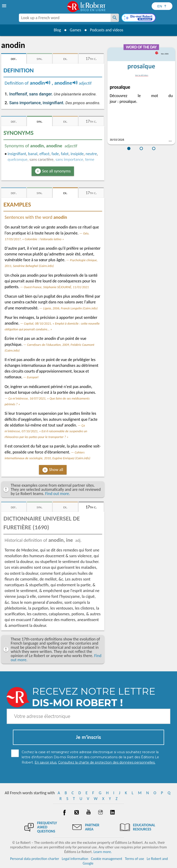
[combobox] (65, 18)
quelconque (18, 160)
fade (55, 154)
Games (75, 30)
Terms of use (134, 859)
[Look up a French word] (115, 18)
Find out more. (58, 494)
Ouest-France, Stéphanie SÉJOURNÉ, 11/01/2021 (56, 287)
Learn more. (103, 852)
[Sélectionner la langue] (162, 6)
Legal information (75, 859)
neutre (91, 154)
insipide (77, 154)
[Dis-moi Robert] (139, 18)
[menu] (5, 6)
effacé (44, 154)
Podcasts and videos (107, 30)
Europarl (33, 377)
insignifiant (17, 154)
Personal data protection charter (35, 859)
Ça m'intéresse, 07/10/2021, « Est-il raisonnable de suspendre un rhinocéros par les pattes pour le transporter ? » (46, 431)
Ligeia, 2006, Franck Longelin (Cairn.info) (70, 308)
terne (90, 160)
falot (65, 154)
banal (33, 154)
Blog (57, 30)
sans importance (69, 160)
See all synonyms (56, 171)
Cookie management (107, 859)
